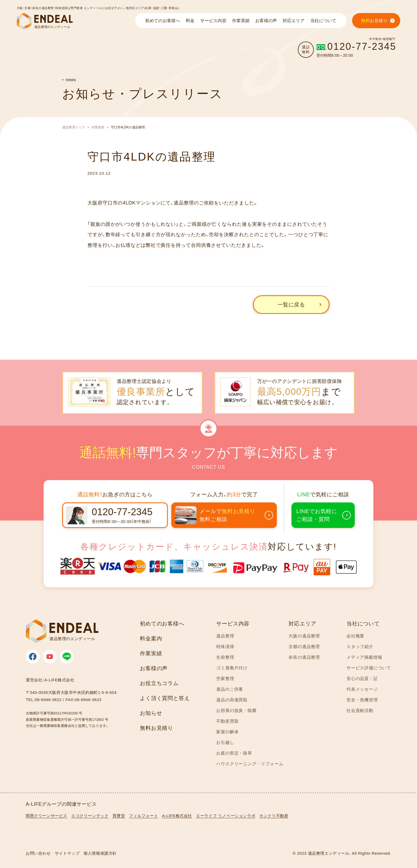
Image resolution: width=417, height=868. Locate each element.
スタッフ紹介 (360, 647)
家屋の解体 (227, 732)
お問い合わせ (38, 853)
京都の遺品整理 (304, 647)
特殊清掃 (225, 647)
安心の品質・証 (362, 679)
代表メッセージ (362, 689)
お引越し (225, 742)
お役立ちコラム (159, 683)
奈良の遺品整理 (304, 657)
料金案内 (151, 638)
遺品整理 (225, 636)
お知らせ (151, 713)
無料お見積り (157, 728)
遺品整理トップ (74, 127)
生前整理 (225, 657)
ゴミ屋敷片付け (232, 668)
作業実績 (98, 127)
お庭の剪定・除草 (234, 753)
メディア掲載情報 (364, 657)
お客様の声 (154, 668)
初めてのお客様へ (162, 624)
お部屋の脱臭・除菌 (236, 711)
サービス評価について (369, 668)
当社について (363, 624)
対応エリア (302, 624)
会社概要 (355, 636)
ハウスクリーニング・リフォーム (250, 764)
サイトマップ (67, 853)
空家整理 (225, 679)
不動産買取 (227, 721)
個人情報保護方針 (100, 853)
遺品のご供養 (230, 689)
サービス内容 (233, 624)
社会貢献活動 (360, 711)
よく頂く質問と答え (165, 698)
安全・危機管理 (362, 700)
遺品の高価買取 (232, 700)
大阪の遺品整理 (304, 636)
